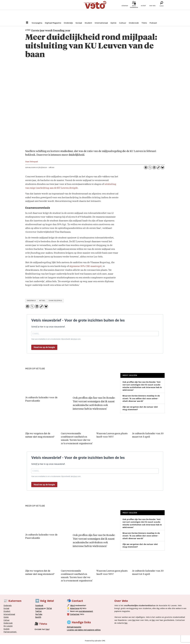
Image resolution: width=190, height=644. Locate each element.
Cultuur (123, 23)
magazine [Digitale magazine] (75, 627)
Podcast (153, 23)
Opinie (113, 23)
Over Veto (152, 11)
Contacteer (75, 614)
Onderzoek (134, 23)
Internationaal (101, 23)
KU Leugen (8, 626)
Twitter (38, 611)
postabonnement (86, 611)
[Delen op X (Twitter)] (150, 167)
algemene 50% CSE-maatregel (85, 266)
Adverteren (75, 608)
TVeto (144, 23)
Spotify (38, 617)
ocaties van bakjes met (77, 630)
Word (72, 606)
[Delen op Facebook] (146, 167)
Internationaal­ (9, 614)
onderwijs (31, 301)
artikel (42, 301)
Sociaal (79, 23)
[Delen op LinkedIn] (154, 167)
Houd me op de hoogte (44, 347)
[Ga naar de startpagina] (95, 10)
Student (88, 23)
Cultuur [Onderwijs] (7, 620)
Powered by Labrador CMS (95, 641)
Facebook (39, 606)
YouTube (39, 614)
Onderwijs (68, 23)
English (6, 629)
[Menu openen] (27, 23)
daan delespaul (55, 301)
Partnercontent (10, 632)
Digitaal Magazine (53, 23)
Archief (143, 11)
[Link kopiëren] (158, 167)
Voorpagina (37, 23)
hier (134, 620)
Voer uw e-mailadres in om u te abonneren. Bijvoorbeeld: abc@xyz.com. (56, 339)
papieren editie (93, 630)
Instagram (39, 608)
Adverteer (125, 11)
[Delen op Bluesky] (163, 167)
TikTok (49, 608)
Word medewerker (134, 12)
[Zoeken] (162, 10)
